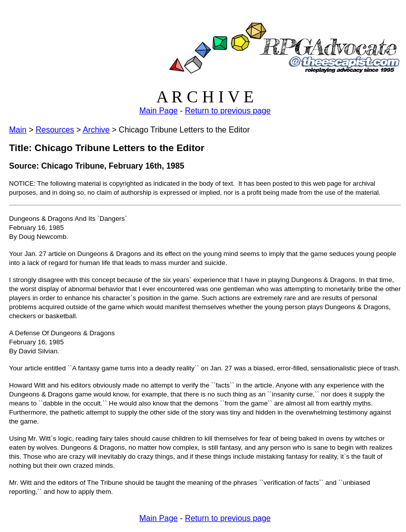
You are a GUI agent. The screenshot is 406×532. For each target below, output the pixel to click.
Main (18, 130)
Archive (96, 130)
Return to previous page (228, 111)
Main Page (159, 111)
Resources (55, 130)
